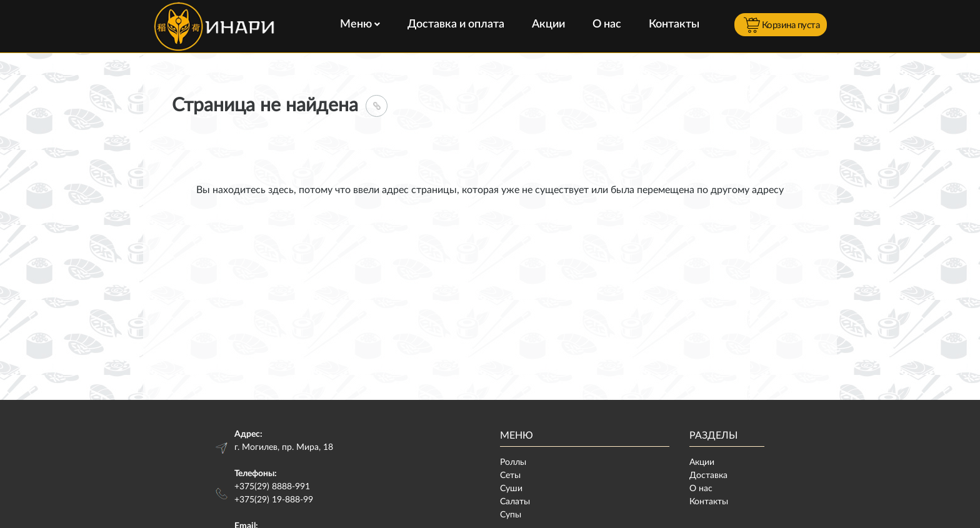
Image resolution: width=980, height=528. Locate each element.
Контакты (674, 24)
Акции (548, 24)
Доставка (708, 476)
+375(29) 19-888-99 (274, 500)
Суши (511, 489)
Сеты (510, 476)
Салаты (515, 502)
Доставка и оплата (456, 24)
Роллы (513, 462)
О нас (607, 24)
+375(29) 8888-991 (272, 487)
